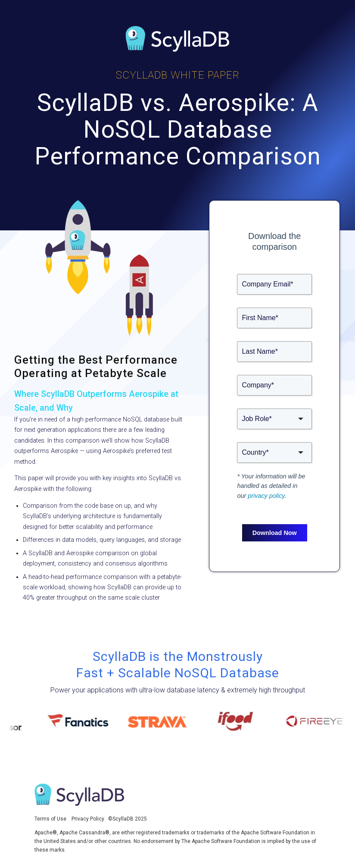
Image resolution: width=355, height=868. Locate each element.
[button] (274, 419)
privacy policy (266, 496)
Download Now (275, 533)
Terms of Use (50, 819)
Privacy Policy (88, 819)
